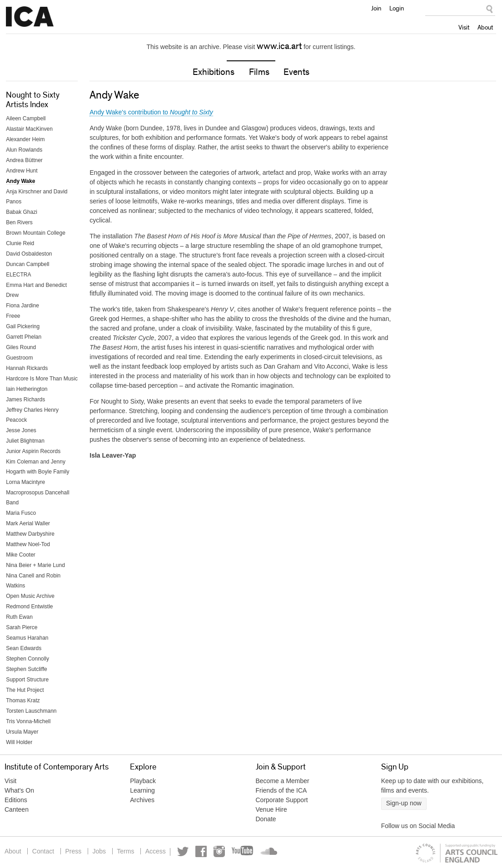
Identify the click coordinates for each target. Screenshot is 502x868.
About (485, 27)
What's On (19, 790)
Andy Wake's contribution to (151, 112)
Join (376, 8)
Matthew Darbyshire (30, 534)
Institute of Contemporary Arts (30, 17)
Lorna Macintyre (25, 482)
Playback (143, 781)
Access (157, 851)
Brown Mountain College (36, 233)
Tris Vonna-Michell (28, 721)
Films (259, 72)
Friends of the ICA (281, 790)
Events (296, 72)
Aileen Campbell (26, 118)
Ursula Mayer (22, 732)
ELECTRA (18, 275)
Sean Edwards (24, 648)
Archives (142, 800)
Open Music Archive (30, 596)
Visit (464, 27)
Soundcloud (270, 851)
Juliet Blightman (25, 441)
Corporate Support (282, 800)
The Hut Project (25, 690)
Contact (43, 851)
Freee (13, 316)
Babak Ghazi (22, 212)
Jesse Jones (21, 430)
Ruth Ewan (19, 617)
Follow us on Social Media (418, 826)
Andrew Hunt (22, 171)
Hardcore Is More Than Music (42, 379)
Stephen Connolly (27, 659)
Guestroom (19, 358)
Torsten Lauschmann (31, 711)
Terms (127, 851)
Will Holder (19, 742)
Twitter (185, 851)
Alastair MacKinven (29, 129)
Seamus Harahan (27, 638)
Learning (142, 790)
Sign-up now (404, 803)
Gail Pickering (23, 326)
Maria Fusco (21, 513)
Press (74, 851)
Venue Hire (271, 809)
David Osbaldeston (29, 254)
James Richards (25, 399)
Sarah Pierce (22, 627)
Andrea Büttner (24, 160)
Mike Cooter (21, 555)
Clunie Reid (20, 243)
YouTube (245, 851)
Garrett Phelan (24, 337)
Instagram (221, 851)
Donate (266, 819)
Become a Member (283, 781)
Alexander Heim (25, 139)
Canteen (17, 809)
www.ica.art (279, 46)
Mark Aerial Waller (28, 523)
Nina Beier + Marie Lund (35, 565)
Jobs (100, 851)
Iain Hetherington (27, 389)
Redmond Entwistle (29, 607)
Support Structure (27, 680)
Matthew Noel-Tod (28, 544)
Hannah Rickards (27, 368)
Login (397, 8)
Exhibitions (214, 72)
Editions (16, 800)
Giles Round (21, 347)
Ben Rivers (19, 222)
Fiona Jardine (22, 306)
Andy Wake (20, 181)
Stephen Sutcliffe (27, 669)
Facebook (203, 851)
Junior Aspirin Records (33, 451)
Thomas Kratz (23, 700)
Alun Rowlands (24, 150)
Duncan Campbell (27, 264)
